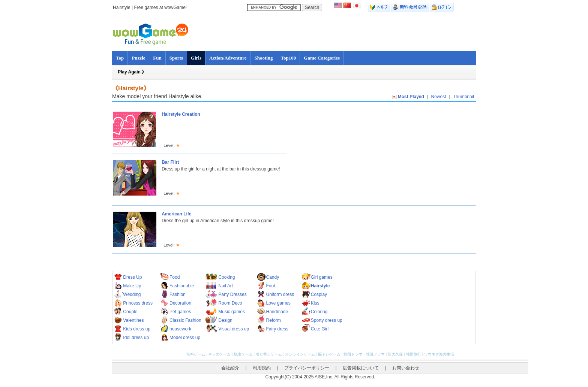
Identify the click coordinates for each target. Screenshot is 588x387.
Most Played (411, 97)
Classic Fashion (185, 320)
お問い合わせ (406, 368)
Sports (176, 58)
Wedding (132, 294)
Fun (157, 58)
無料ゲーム (196, 354)
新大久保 (395, 354)
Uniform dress (280, 294)
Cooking (226, 277)
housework (180, 329)
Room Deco (230, 303)
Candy (272, 277)
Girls (196, 58)
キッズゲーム (219, 354)
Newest (439, 97)
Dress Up (132, 277)
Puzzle (138, 58)
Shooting (263, 58)
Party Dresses (232, 294)
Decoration (180, 303)
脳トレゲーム (329, 354)
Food (175, 277)
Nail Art (226, 286)
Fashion (178, 294)
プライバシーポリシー (307, 368)
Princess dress (138, 303)
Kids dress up (137, 329)
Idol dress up (136, 338)
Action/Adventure (228, 58)
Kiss (315, 303)
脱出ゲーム (243, 354)
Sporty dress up (327, 320)
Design (225, 320)
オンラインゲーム (300, 354)
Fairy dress (277, 329)
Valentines (133, 320)
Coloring (319, 312)
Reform (273, 320)
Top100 (289, 58)
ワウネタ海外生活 (439, 354)
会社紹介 (230, 368)
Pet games (180, 312)
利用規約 (262, 368)
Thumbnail (463, 97)
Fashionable (182, 286)
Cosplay (319, 294)
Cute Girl (320, 329)
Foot (270, 286)
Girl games (322, 277)
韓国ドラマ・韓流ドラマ (364, 354)
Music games (232, 312)
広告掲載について (361, 368)
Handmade (277, 312)
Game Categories (322, 58)
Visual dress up (234, 329)
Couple (130, 312)
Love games (278, 303)
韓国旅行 (414, 354)
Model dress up (185, 338)
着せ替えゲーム (269, 354)
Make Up (132, 286)
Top (120, 58)
